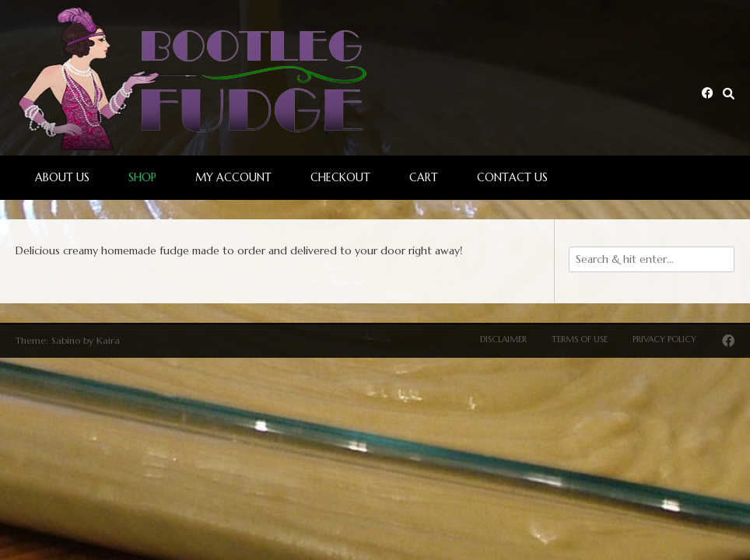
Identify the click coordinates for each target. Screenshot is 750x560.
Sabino (66, 340)
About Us (62, 177)
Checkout (340, 177)
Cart (424, 177)
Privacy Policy (664, 339)
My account (233, 177)
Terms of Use (580, 339)
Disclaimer (503, 339)
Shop (142, 177)
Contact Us (512, 177)
